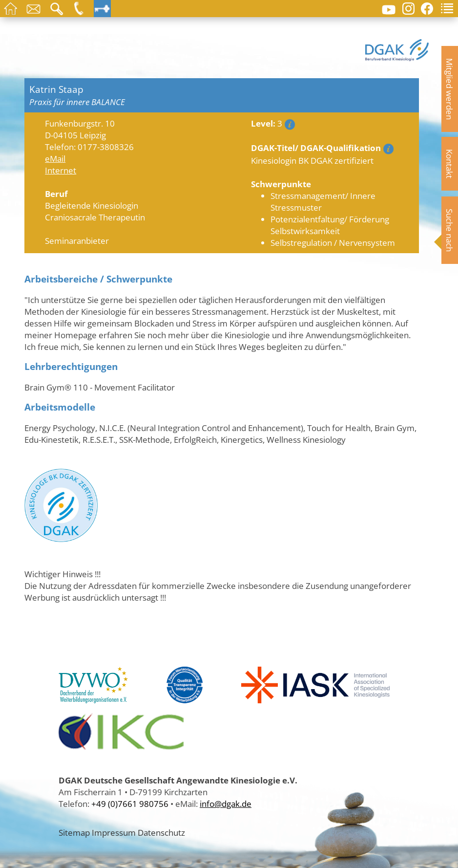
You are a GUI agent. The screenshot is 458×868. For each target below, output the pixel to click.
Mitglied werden (450, 89)
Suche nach (450, 230)
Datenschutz (161, 832)
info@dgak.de (226, 803)
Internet (61, 170)
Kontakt (450, 164)
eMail (55, 158)
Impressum (114, 832)
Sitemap (74, 832)
